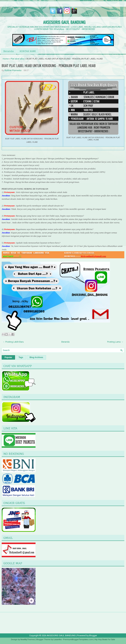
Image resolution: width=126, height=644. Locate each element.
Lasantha (58, 640)
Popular (8, 357)
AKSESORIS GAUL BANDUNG (64, 22)
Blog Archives (36, 357)
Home (6, 59)
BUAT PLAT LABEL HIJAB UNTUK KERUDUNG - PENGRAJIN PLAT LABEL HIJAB (49, 66)
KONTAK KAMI (28, 51)
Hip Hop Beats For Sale (105, 640)
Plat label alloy (18, 59)
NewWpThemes (28, 640)
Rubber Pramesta (13, 70)
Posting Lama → (115, 342)
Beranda (9, 51)
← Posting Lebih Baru (13, 342)
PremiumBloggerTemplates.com (78, 640)
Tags (21, 357)
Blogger (93, 635)
